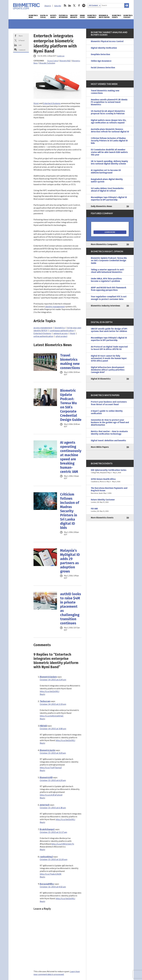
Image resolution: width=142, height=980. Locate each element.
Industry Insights (74, 16)
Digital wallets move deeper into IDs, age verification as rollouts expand (109, 121)
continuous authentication (62, 330)
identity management (55, 306)
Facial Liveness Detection (103, 68)
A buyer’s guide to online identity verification (107, 412)
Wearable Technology (47, 63)
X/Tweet (22, 40)
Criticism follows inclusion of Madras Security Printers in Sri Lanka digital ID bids (70, 511)
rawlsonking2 (46, 857)
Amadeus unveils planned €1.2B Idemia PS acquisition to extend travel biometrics (109, 102)
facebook (79, 5)
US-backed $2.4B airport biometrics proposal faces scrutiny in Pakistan (108, 112)
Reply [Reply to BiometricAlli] (42, 798)
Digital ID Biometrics (101, 379)
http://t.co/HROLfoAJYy (63, 844)
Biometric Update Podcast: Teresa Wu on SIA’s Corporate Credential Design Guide (71, 405)
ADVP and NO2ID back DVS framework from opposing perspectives (109, 289)
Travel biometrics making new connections (70, 362)
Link (20, 45)
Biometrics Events (117, 16)
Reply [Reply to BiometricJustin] (42, 770)
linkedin (70, 5)
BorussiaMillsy (47, 884)
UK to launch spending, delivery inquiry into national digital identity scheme (109, 163)
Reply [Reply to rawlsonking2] (42, 877)
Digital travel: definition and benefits (108, 441)
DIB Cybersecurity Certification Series (110, 471)
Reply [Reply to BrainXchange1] (42, 849)
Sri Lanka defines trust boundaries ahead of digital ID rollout (107, 190)
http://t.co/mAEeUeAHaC (52, 716)
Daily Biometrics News (101, 206)
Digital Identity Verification (104, 48)
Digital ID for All (44, 16)
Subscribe (58, 6)
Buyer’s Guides (53, 16)
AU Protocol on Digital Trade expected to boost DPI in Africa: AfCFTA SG (109, 348)
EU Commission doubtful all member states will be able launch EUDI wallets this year (109, 152)
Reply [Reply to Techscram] (42, 719)
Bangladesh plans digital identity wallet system (107, 180)
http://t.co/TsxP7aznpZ (51, 767)
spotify (84, 5)
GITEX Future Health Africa (110, 480)
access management (43, 328)
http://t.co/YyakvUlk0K (51, 874)
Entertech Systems (52, 103)
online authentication (43, 336)
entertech (45, 805)
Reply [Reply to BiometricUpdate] (42, 694)
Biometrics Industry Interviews (105, 306)
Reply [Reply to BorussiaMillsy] (42, 901)
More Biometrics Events (102, 518)
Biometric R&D (65, 61)
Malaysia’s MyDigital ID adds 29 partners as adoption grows (70, 561)
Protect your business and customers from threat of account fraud (109, 403)
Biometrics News (33, 16)
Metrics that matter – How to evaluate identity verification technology (109, 433)
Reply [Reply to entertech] (42, 822)
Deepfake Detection (100, 54)
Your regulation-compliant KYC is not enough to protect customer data (109, 298)
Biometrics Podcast (128, 16)
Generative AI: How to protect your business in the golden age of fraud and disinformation (110, 422)
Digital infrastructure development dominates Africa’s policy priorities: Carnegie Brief (108, 370)
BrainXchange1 (47, 829)
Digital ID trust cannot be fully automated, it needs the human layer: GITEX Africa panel (109, 358)
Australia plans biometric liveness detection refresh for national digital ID (110, 130)
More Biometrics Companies (104, 244)
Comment (22, 50)
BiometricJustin (47, 750)
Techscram (45, 701)
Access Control (53, 61)
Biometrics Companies (92, 16)
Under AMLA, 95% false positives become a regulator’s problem (106, 280)
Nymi (36, 103)
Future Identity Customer (110, 501)
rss (65, 5)
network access (61, 333)
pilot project (61, 336)
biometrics (60, 328)
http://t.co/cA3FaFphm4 (51, 795)
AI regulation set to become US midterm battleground (106, 171)
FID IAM (110, 510)
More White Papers (100, 447)
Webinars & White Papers (104, 16)
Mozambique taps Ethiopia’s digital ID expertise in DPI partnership (109, 199)
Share (21, 36)
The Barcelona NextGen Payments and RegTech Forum (110, 491)
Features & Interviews (63, 16)
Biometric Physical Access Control (107, 41)
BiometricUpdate (48, 677)
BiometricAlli (46, 777)
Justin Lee (61, 56)
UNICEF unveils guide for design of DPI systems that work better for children (109, 330)
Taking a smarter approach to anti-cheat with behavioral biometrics (108, 271)
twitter (74, 5)
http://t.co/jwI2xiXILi (50, 691)
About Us (48, 6)
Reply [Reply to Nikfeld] (42, 743)
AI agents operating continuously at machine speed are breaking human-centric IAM (71, 457)
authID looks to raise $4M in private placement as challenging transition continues (71, 609)
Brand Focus (82, 16)
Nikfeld (43, 726)
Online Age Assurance (101, 61)
